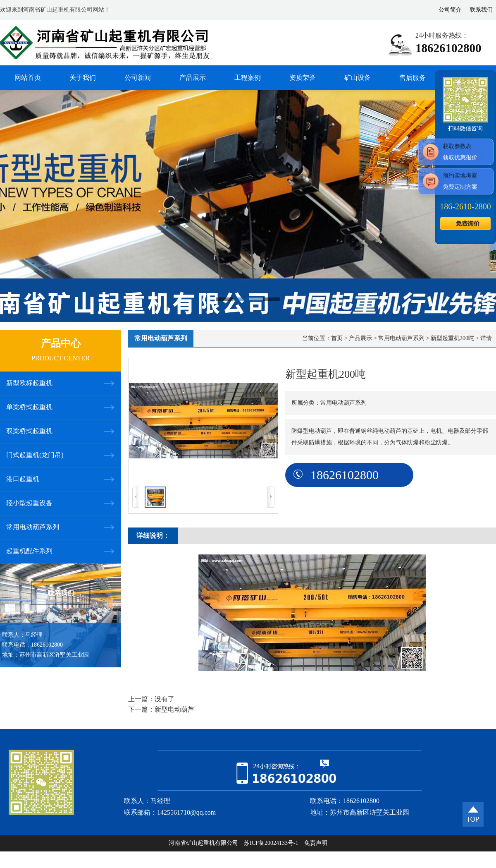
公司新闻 (138, 78)
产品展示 (193, 78)
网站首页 (28, 78)
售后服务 (413, 78)
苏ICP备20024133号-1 (271, 843)
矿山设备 (358, 78)
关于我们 (83, 78)
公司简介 (450, 10)
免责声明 (316, 843)
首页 (337, 338)
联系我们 (481, 10)
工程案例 (248, 78)
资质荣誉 (303, 78)
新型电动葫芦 (174, 709)
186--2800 (465, 206)
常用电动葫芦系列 (401, 338)
